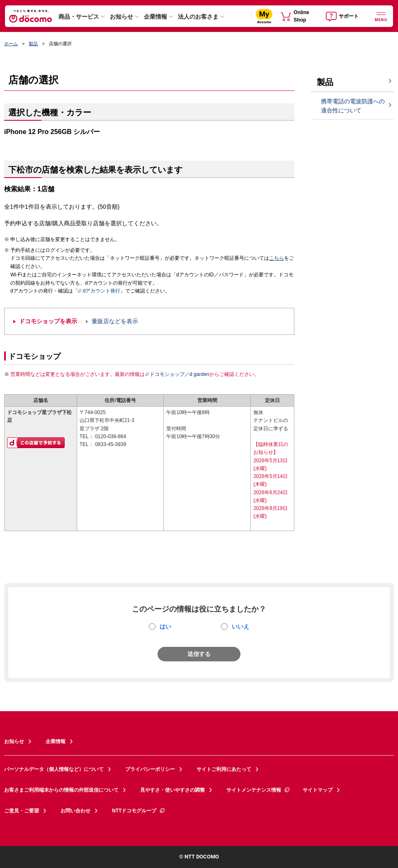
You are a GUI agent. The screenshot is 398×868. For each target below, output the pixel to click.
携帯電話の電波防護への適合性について (353, 106)
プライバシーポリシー (150, 769)
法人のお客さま (198, 17)
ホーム (11, 44)
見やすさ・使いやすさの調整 (172, 790)
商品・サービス (79, 17)
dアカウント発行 (99, 291)
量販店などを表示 (115, 321)
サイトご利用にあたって (224, 769)
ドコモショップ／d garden (177, 374)
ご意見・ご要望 (22, 811)
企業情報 (155, 17)
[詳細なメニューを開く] (381, 16)
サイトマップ (318, 790)
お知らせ (121, 17)
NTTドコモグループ (139, 811)
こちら (277, 258)
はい (165, 627)
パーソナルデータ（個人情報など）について (54, 769)
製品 (33, 44)
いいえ (240, 627)
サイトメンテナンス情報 (258, 790)
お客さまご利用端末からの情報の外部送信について (61, 790)
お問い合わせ (75, 811)
